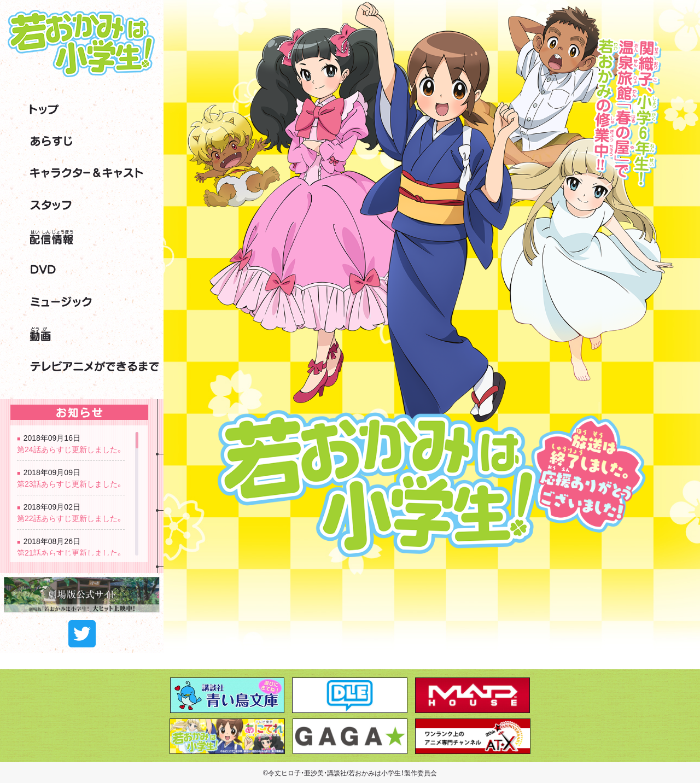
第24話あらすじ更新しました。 (70, 449)
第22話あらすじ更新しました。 (70, 518)
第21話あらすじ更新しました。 (70, 552)
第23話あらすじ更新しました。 (70, 483)
